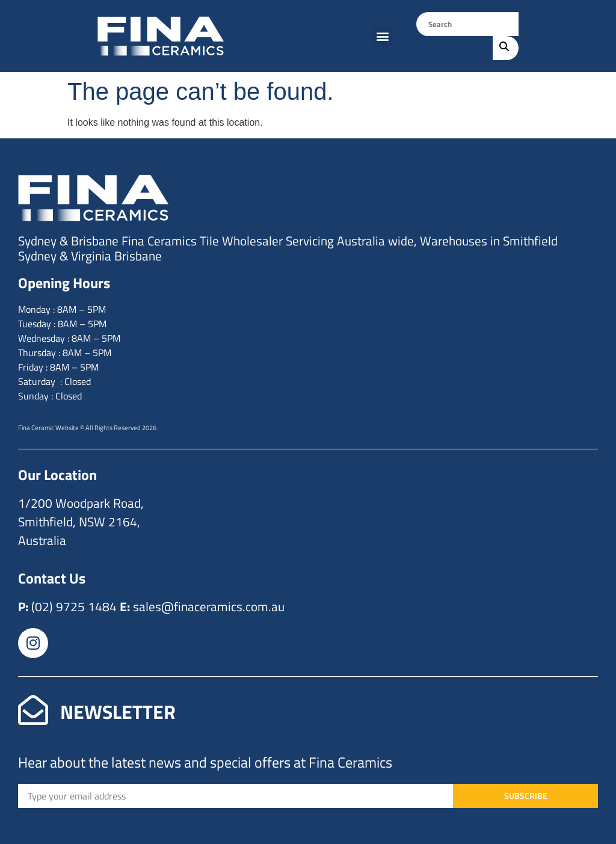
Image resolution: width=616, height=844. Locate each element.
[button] (382, 36)
